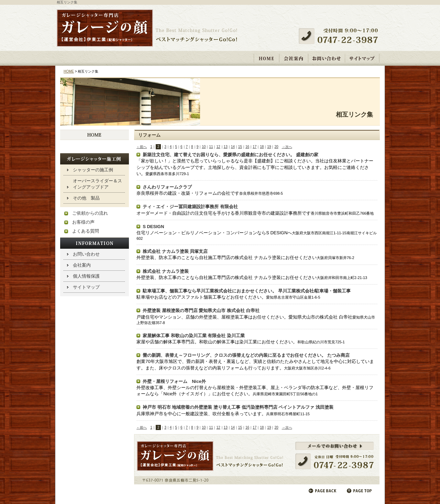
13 (226, 147)
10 (204, 147)
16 (247, 147)
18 (262, 147)
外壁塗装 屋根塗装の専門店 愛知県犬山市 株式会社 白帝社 (201, 310)
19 (269, 147)
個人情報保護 (86, 276)
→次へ (287, 147)
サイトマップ (362, 58)
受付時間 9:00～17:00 (341, 36)
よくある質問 (86, 231)
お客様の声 (83, 222)
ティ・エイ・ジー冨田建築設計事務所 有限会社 (190, 207)
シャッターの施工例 (93, 170)
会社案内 (294, 58)
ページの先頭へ (360, 491)
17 (255, 147)
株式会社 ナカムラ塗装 (166, 271)
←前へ (142, 147)
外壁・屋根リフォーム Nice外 (174, 381)
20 (276, 147)
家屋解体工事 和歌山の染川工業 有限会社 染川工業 (194, 336)
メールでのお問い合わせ (257, 459)
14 (233, 147)
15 (240, 147)
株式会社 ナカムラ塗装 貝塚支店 (175, 251)
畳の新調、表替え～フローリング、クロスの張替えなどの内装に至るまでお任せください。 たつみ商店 (246, 355)
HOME (267, 58)
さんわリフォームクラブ (167, 187)
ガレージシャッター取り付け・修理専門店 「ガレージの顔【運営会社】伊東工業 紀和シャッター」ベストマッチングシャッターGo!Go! (147, 29)
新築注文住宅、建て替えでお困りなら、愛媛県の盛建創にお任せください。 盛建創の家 (230, 155)
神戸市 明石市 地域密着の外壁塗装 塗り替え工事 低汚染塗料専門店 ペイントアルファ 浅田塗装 (238, 407)
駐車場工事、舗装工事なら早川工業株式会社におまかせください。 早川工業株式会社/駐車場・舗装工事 (247, 291)
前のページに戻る (323, 491)
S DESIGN (153, 227)
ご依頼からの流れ (90, 213)
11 (211, 147)
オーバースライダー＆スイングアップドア (97, 184)
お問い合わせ (327, 58)
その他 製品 (86, 198)
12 (218, 147)
